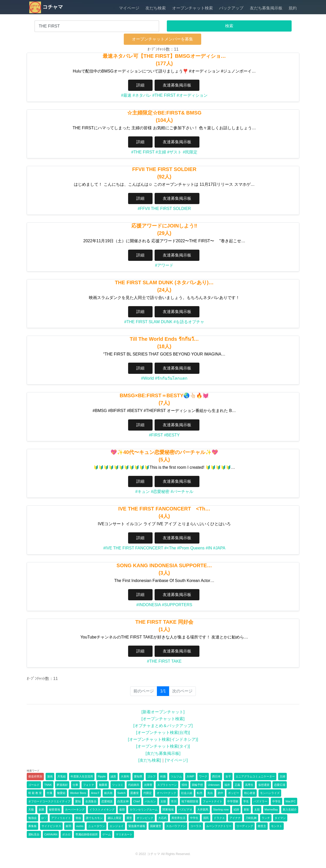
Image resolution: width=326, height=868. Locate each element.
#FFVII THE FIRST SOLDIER (164, 209)
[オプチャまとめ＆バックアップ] (163, 726)
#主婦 (161, 152)
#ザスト (174, 152)
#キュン (142, 492)
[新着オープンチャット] (163, 712)
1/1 (165, 691)
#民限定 (190, 152)
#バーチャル (182, 492)
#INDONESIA (148, 605)
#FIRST (156, 435)
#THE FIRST (164, 95)
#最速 (126, 95)
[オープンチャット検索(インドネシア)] (163, 739)
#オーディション (192, 95)
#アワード (164, 265)
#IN (209, 548)
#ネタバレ (142, 95)
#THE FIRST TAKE (164, 661)
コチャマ (46, 7)
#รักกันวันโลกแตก (171, 378)
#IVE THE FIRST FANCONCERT (133, 548)
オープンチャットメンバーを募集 (162, 39)
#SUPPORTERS (177, 605)
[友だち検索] (150, 760)
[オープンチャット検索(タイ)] (163, 746)
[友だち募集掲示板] (163, 753)
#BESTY (172, 435)
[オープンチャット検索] (163, 719)
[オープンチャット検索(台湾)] (163, 732)
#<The (170, 548)
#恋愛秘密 (160, 492)
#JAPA (219, 548)
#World (147, 378)
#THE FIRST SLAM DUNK (148, 322)
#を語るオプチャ (189, 322)
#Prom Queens (191, 548)
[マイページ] (176, 760)
